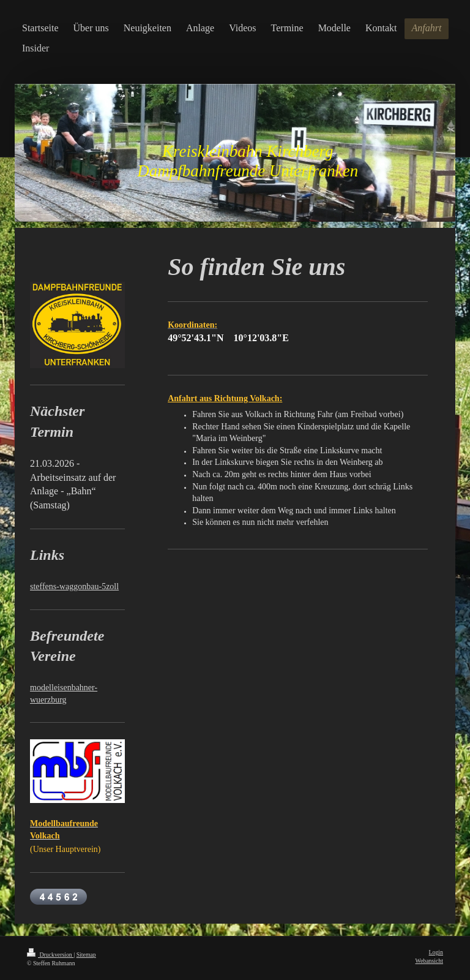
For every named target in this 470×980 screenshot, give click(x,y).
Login (436, 952)
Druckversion (50, 955)
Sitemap (86, 955)
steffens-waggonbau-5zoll (74, 586)
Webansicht (429, 961)
